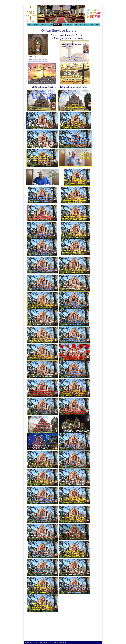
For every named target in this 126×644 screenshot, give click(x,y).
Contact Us (84, 24)
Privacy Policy (94, 24)
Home (29, 24)
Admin (36, 24)
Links (76, 24)
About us (43, 24)
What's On (57, 24)
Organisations (68, 24)
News (50, 24)
